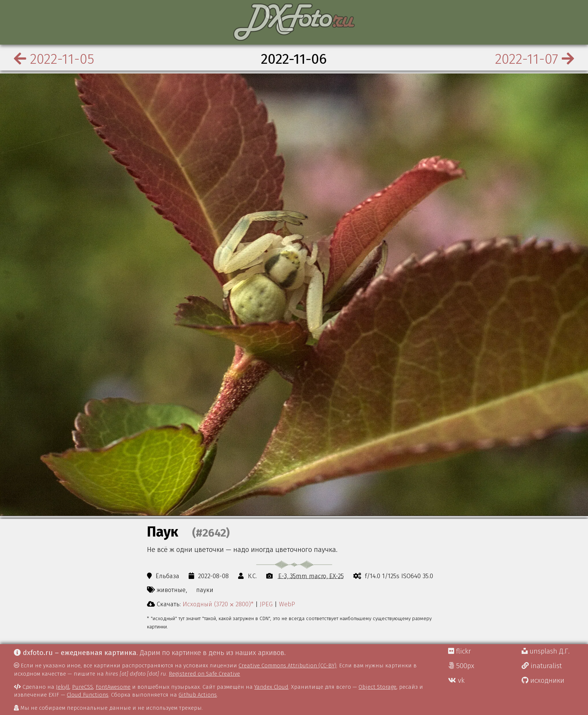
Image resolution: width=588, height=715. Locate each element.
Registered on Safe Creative (204, 674)
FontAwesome (113, 687)
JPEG (266, 604)
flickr (460, 651)
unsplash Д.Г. (546, 651)
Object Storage (377, 687)
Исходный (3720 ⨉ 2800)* (218, 604)
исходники (543, 681)
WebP (287, 604)
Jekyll (63, 687)
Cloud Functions (88, 695)
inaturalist (542, 666)
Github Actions (198, 695)
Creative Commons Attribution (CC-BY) (287, 666)
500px (461, 666)
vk (456, 681)
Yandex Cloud (271, 687)
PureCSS (82, 687)
